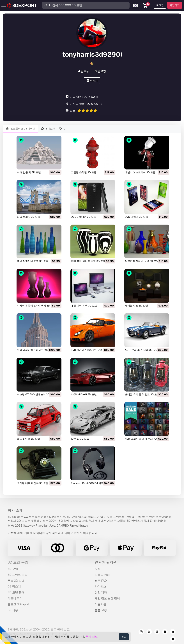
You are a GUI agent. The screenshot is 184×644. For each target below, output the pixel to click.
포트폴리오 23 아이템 (20, 129)
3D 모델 (13, 569)
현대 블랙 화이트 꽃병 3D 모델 (88, 261)
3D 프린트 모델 (17, 575)
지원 (98, 569)
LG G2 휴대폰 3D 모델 (84, 217)
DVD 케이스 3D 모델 (136, 217)
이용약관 (100, 604)
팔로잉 (100, 71)
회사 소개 (15, 510)
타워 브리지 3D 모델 (29, 217)
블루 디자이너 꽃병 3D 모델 (33, 261)
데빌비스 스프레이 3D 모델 (140, 172)
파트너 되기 (15, 598)
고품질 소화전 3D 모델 (84, 172)
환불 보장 (101, 610)
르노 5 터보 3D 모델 (28, 439)
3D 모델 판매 (16, 592)
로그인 (160, 5)
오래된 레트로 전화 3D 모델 (33, 483)
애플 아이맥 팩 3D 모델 (84, 306)
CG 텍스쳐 (14, 586)
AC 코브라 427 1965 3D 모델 (142, 350)
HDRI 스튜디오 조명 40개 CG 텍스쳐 (146, 439)
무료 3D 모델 (16, 581)
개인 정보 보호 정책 (107, 598)
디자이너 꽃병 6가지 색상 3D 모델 (36, 306)
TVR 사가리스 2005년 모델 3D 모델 (92, 350)
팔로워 (84, 71)
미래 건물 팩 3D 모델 (29, 172)
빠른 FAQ (101, 581)
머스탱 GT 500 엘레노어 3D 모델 (36, 394)
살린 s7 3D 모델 (80, 439)
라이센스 (100, 586)
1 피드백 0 (53, 129)
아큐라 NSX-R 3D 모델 (84, 394)
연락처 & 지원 (106, 562)
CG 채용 (13, 610)
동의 (124, 637)
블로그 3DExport (18, 604)
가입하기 (175, 5)
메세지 (92, 81)
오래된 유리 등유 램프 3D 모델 (142, 394)
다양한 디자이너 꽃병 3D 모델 (142, 261)
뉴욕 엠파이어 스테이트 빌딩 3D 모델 (38, 350)
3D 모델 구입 (18, 562)
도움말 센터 (102, 575)
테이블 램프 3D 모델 (136, 306)
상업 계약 (101, 592)
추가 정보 (92, 637)
